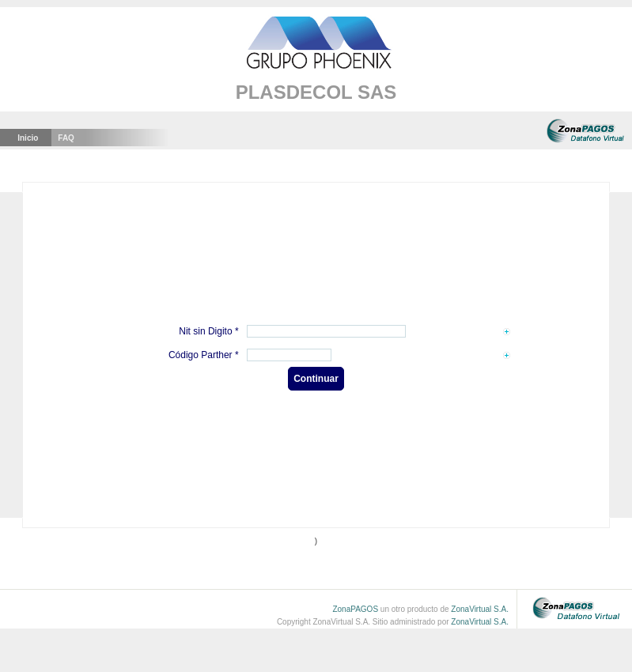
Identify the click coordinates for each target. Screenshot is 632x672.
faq (66, 138)
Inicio (28, 138)
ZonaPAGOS (355, 609)
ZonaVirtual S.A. (480, 609)
